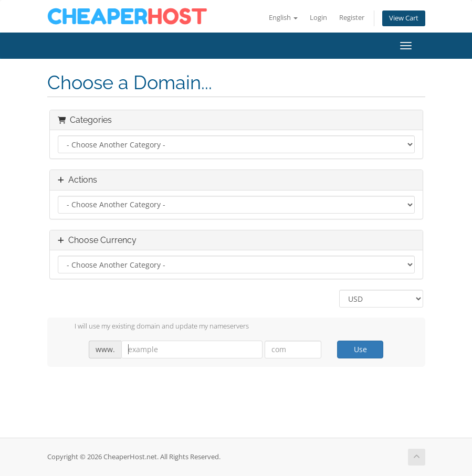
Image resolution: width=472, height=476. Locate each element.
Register (352, 18)
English (283, 18)
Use (360, 349)
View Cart (404, 18)
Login (318, 18)
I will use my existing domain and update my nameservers (153, 327)
